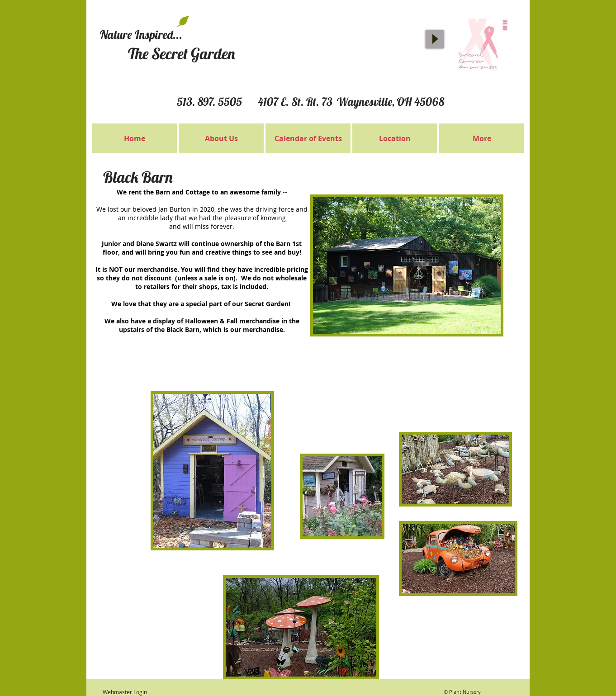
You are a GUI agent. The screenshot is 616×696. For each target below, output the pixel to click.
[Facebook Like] (410, 14)
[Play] (435, 39)
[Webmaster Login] (125, 692)
